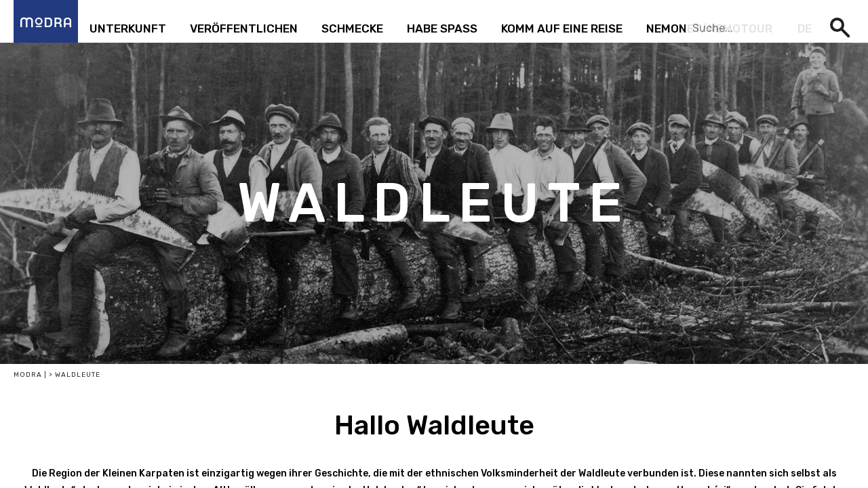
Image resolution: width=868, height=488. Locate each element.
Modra (28, 375)
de (805, 28)
